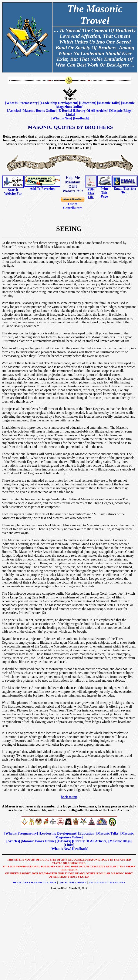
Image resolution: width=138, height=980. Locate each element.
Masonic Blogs (121, 111)
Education (88, 103)
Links (70, 114)
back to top (69, 797)
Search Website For (13, 192)
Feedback (81, 118)
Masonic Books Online (39, 111)
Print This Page (104, 192)
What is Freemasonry (22, 103)
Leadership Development (59, 103)
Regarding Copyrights (107, 882)
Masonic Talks (109, 103)
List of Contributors (73, 206)
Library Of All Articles (91, 111)
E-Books (65, 111)
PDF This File (91, 193)
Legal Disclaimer (73, 882)
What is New (62, 118)
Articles (14, 111)
